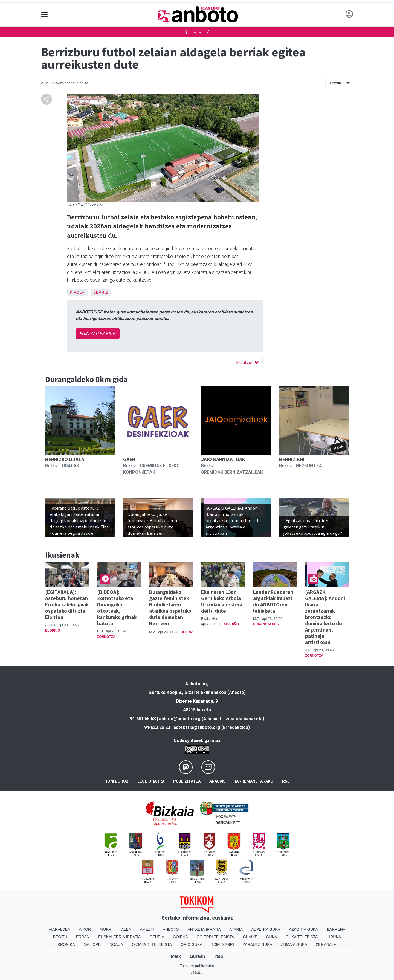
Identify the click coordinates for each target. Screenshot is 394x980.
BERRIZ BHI (292, 459)
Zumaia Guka (294, 944)
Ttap (218, 956)
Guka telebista (302, 937)
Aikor (85, 929)
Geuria (157, 937)
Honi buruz (117, 781)
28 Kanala (326, 944)
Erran (83, 937)
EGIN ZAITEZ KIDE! (98, 334)
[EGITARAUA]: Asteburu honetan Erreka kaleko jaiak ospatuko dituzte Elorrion (67, 604)
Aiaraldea (60, 929)
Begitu (60, 937)
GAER (129, 459)
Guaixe (250, 937)
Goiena (180, 937)
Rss (286, 781)
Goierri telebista (215, 937)
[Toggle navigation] (44, 14)
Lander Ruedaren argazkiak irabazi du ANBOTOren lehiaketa (273, 601)
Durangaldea (266, 624)
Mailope (92, 944)
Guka (272, 937)
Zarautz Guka (257, 944)
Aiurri (106, 929)
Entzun (335, 83)
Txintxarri (223, 944)
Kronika (66, 944)
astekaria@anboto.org (197, 727)
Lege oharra (151, 781)
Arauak (217, 781)
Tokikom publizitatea (197, 966)
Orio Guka (191, 944)
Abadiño (231, 624)
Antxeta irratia (204, 929)
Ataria (236, 929)
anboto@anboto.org (180, 719)
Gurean (197, 956)
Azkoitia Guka (304, 929)
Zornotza (106, 637)
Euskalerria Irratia (119, 937)
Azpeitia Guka (266, 929)
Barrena (336, 929)
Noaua (116, 944)
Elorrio (53, 630)
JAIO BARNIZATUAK (223, 459)
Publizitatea (187, 781)
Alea (126, 929)
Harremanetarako (253, 781)
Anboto (171, 929)
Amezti (147, 929)
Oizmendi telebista (152, 944)
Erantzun (247, 362)
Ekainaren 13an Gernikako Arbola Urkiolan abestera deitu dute (222, 601)
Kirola (77, 292)
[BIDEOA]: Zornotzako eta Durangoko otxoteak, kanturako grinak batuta (117, 608)
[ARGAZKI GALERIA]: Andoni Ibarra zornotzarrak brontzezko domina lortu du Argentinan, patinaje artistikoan (325, 617)
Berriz (197, 32)
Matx (176, 956)
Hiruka (334, 937)
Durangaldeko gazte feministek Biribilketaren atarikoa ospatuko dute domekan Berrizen (170, 608)
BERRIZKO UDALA (65, 459)
